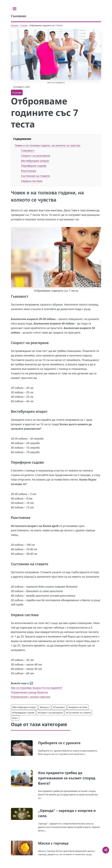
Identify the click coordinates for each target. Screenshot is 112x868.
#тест (15, 718)
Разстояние (29, 171)
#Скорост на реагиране (50, 713)
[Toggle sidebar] (15, 9)
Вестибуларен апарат (35, 161)
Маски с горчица (53, 843)
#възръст (45, 707)
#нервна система (78, 707)
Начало (15, 25)
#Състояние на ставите (78, 713)
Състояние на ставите (35, 176)
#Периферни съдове (23, 713)
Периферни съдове (34, 166)
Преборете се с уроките (59, 743)
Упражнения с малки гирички (31, 697)
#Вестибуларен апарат (24, 707)
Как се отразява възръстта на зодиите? (37, 688)
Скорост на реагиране (36, 156)
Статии (24, 25)
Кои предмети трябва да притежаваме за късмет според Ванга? (67, 778)
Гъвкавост (28, 150)
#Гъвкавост (59, 707)
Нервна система (32, 181)
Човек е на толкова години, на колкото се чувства (48, 145)
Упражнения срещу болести (29, 692)
